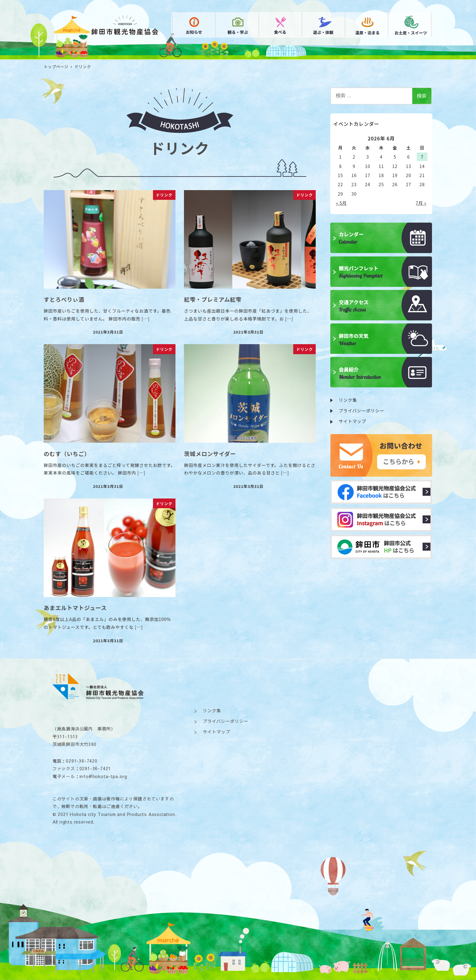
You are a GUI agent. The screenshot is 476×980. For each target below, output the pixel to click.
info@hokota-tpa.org (103, 776)
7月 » (421, 203)
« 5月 (341, 203)
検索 (422, 96)
